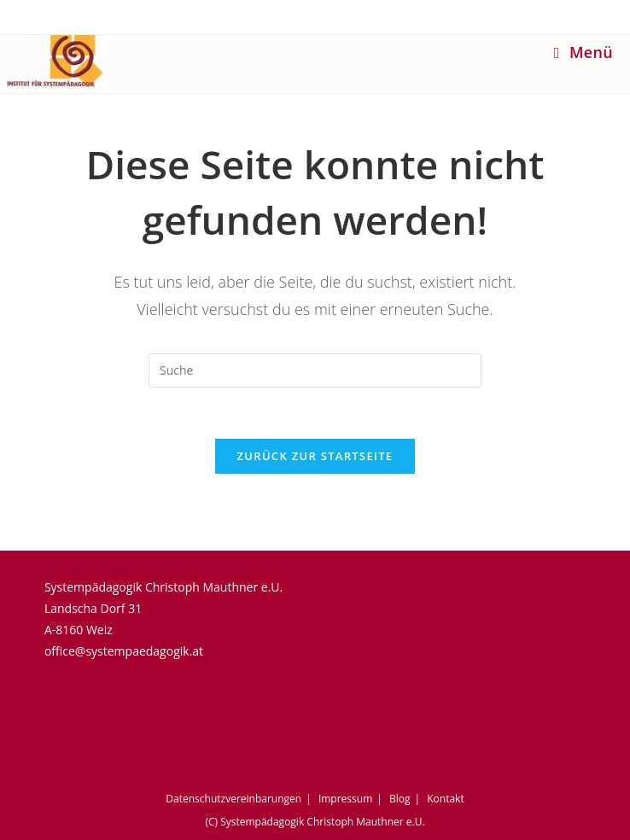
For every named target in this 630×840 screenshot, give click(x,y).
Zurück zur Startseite (315, 456)
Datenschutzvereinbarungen (233, 799)
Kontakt (445, 799)
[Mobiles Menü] (583, 52)
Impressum (345, 799)
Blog (400, 799)
